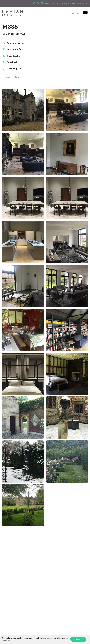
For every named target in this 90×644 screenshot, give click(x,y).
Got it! (78, 639)
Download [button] (10, 62)
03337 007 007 (53, 3)
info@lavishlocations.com (75, 3)
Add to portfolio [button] (13, 49)
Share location (12, 56)
